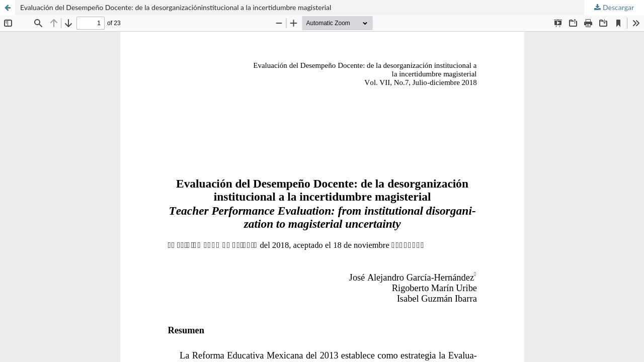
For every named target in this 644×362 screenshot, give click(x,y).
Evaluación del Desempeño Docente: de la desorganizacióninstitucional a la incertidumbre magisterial (176, 7)
